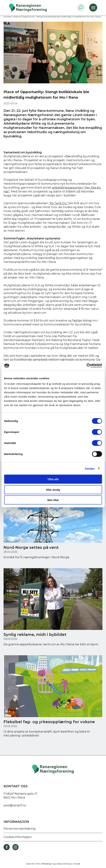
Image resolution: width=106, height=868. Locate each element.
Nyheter (8, 17)
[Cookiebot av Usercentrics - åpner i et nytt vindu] (86, 366)
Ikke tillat (53, 500)
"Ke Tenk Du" (59, 203)
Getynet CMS (33, 864)
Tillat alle (53, 479)
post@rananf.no (15, 805)
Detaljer (90, 468)
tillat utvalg (53, 490)
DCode (77, 864)
